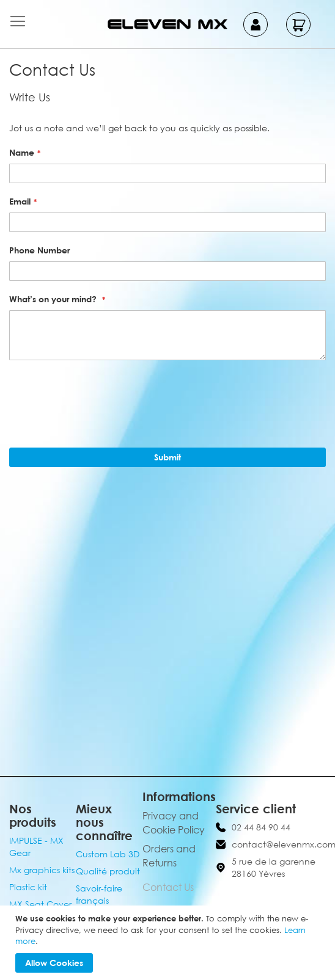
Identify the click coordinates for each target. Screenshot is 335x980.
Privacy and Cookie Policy (174, 823)
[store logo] (167, 24)
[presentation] (102, 399)
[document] (169, 943)
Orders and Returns (169, 856)
